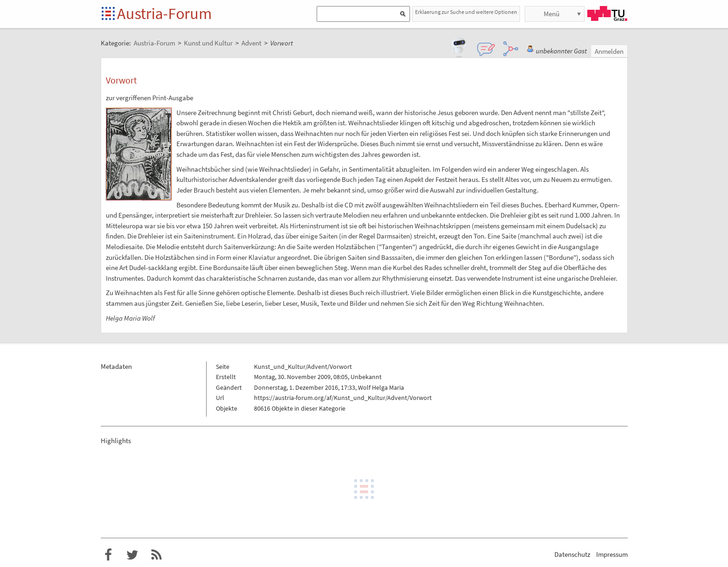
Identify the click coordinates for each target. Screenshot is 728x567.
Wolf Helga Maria (381, 387)
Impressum (612, 554)
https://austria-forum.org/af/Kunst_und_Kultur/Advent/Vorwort (343, 398)
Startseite (109, 14)
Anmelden (609, 51)
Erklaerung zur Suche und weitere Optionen (466, 12)
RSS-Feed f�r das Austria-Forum (156, 555)
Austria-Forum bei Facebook (108, 555)
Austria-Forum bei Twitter (132, 555)
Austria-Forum (164, 13)
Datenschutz (572, 554)
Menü (552, 14)
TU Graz (607, 13)
